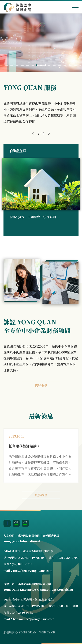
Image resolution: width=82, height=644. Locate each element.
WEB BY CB (47, 632)
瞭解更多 (41, 385)
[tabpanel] (41, 43)
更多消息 (41, 495)
